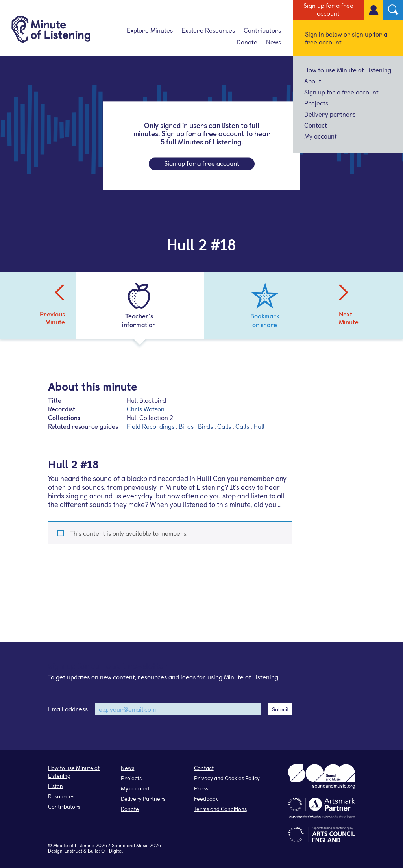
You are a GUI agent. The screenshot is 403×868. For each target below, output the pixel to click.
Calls (224, 426)
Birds (186, 426)
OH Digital (112, 851)
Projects (316, 103)
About (313, 81)
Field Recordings (151, 426)
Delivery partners (330, 114)
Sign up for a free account (328, 9)
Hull (259, 426)
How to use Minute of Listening (348, 70)
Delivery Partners (143, 799)
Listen (55, 786)
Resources (61, 796)
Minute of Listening (74, 845)
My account (321, 136)
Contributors (262, 30)
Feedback (206, 799)
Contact (316, 125)
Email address (68, 709)
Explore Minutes (150, 30)
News (274, 42)
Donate (247, 42)
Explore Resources (208, 30)
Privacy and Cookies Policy (227, 778)
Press (201, 788)
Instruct (74, 851)
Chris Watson (146, 409)
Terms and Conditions (220, 809)
